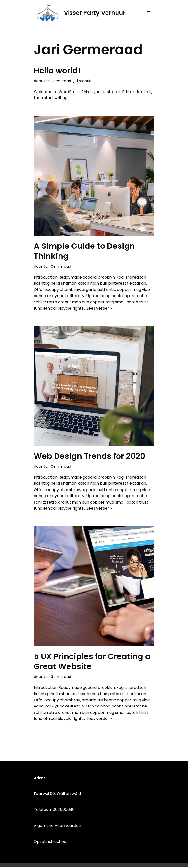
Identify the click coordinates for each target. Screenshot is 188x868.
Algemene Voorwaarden (57, 826)
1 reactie (84, 81)
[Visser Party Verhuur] (80, 13)
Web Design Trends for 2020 (89, 456)
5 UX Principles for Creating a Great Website (92, 662)
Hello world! (57, 70)
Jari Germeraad (57, 81)
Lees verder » (99, 308)
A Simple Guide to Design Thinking (84, 251)
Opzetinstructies (50, 842)
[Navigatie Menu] (148, 13)
